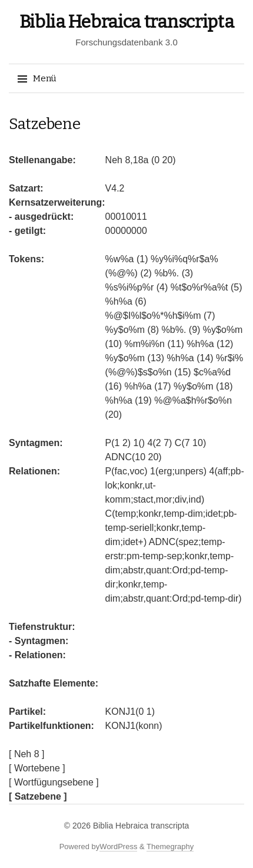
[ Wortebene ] (37, 768)
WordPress (118, 846)
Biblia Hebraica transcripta (127, 22)
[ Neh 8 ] (26, 754)
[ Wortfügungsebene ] (54, 782)
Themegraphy (170, 846)
